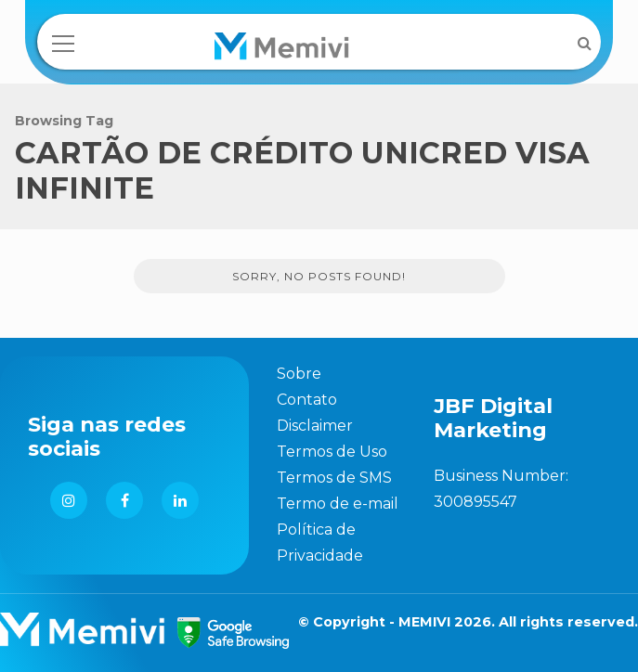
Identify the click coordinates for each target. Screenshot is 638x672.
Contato (307, 400)
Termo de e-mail (338, 504)
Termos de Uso (332, 452)
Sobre (299, 374)
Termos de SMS (334, 478)
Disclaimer (315, 426)
